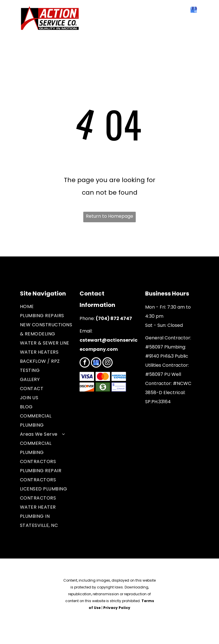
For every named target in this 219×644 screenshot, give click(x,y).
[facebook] (182, 10)
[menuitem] (47, 307)
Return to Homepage (109, 216)
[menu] (13, 21)
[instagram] (108, 363)
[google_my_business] (194, 10)
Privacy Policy (117, 608)
